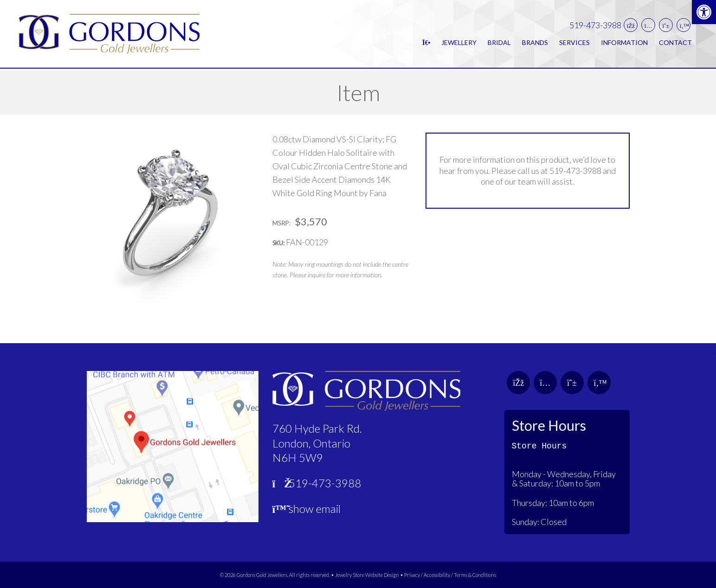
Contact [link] (675, 43)
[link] (704, 12)
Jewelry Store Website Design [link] (367, 575)
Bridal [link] (499, 43)
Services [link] (574, 43)
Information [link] (624, 43)
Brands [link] (535, 43)
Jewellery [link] (459, 43)
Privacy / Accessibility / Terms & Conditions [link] (450, 575)
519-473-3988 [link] (595, 26)
